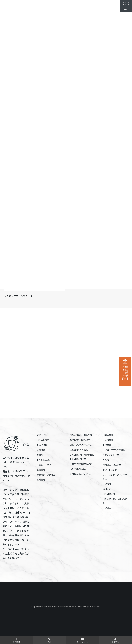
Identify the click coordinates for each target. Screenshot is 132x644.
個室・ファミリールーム (81, 445)
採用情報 (41, 480)
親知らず (107, 489)
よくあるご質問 (44, 460)
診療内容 (41, 450)
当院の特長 (42, 445)
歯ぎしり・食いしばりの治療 (115, 501)
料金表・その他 (44, 465)
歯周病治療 (108, 435)
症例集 (40, 455)
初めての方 (42, 435)
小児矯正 (107, 508)
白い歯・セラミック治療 (114, 450)
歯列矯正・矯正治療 (112, 465)
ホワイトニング (110, 470)
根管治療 (107, 445)
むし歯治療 (108, 440)
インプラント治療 (111, 455)
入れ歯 (106, 460)
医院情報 (41, 470)
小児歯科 (107, 484)
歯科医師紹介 (43, 440)
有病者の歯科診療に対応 (81, 464)
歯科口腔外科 (109, 494)
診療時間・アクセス (46, 475)
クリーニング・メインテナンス (115, 477)
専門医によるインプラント (82, 474)
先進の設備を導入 (78, 469)
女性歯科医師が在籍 (79, 450)
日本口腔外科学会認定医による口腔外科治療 (82, 457)
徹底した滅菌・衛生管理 (81, 435)
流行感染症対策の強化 (80, 440)
